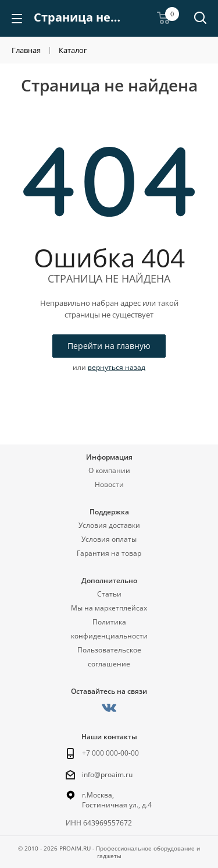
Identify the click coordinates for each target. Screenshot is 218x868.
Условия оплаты (109, 539)
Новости (109, 484)
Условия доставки (109, 525)
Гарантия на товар (109, 553)
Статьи (109, 594)
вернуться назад (117, 367)
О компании (109, 470)
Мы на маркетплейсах (109, 608)
